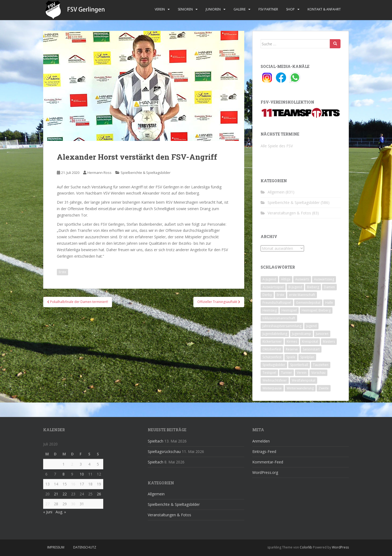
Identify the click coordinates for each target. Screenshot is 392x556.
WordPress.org (265, 472)
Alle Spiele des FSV (277, 146)
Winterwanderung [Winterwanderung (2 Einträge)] (300, 388)
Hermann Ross (99, 173)
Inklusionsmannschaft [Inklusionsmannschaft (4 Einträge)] (279, 318)
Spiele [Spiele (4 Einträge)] (291, 357)
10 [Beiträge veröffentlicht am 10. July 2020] (82, 474)
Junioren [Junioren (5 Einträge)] (322, 334)
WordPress (340, 547)
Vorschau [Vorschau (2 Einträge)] (318, 373)
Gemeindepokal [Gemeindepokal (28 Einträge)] (308, 303)
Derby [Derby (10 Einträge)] (267, 295)
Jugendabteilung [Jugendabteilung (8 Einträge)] (275, 334)
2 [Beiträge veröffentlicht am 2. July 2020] (72, 464)
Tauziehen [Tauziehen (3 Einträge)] (321, 365)
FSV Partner (268, 9)
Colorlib (306, 547)
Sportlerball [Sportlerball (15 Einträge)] (299, 365)
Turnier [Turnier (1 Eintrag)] (286, 373)
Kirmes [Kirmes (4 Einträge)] (292, 341)
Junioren (213, 9)
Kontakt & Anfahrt (324, 9)
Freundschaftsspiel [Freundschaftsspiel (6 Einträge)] (277, 303)
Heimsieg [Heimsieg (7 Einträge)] (270, 310)
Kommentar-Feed (268, 462)
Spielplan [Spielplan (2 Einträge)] (307, 357)
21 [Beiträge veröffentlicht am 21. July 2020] (56, 494)
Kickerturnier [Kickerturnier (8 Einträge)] (272, 341)
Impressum (56, 547)
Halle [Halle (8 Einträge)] (329, 303)
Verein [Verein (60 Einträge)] (302, 373)
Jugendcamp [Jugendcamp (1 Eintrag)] (302, 334)
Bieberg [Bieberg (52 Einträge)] (313, 287)
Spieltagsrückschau (164, 451)
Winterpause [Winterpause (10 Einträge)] (272, 388)
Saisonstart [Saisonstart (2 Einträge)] (311, 349)
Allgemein (276, 192)
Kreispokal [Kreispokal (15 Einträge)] (310, 341)
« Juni (48, 512)
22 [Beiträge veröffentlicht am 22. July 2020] (65, 494)
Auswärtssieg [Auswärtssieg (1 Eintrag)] (324, 279)
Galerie (240, 9)
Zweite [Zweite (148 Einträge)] (324, 388)
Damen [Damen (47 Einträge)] (329, 287)
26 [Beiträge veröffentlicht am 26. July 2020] (99, 494)
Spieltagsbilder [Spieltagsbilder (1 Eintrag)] (274, 365)
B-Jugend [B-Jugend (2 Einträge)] (295, 287)
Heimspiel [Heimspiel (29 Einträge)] (289, 310)
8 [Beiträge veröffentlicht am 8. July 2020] (64, 474)
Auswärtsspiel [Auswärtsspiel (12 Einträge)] (273, 287)
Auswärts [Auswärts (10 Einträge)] (302, 279)
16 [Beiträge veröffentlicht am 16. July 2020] (73, 484)
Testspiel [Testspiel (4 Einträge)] (269, 373)
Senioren (185, 9)
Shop (290, 9)
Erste (62, 272)
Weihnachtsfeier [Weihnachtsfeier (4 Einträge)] (275, 380)
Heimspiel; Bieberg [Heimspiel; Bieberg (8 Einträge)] (316, 310)
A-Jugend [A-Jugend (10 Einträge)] (269, 279)
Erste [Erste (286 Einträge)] (280, 295)
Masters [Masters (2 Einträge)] (329, 341)
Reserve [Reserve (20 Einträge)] (292, 349)
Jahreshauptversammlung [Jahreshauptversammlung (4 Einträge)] (282, 326)
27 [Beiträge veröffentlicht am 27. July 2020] (47, 504)
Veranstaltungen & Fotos (289, 213)
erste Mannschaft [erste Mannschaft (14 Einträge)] (302, 295)
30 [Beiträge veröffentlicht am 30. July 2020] (73, 504)
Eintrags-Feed (264, 451)
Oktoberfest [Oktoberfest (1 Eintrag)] (272, 349)
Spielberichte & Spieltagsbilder (146, 173)
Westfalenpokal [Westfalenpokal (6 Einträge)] (304, 380)
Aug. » (61, 512)
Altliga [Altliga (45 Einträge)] (286, 279)
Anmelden (261, 441)
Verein (160, 9)
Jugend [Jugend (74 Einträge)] (311, 326)
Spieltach (156, 441)
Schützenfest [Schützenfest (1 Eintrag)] (272, 357)
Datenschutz (85, 547)
